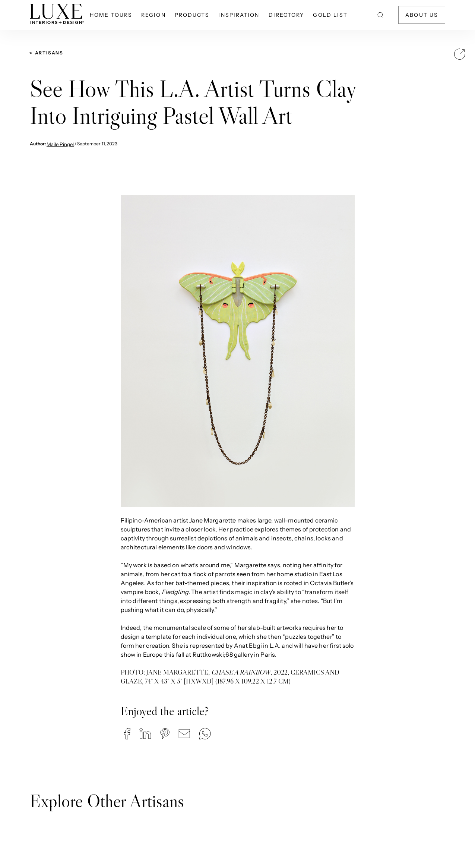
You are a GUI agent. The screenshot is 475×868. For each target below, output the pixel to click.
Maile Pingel (60, 144)
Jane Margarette (213, 520)
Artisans (49, 53)
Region (153, 15)
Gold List (330, 15)
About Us (422, 15)
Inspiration (239, 15)
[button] (127, 734)
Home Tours (111, 15)
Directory (286, 15)
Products (192, 15)
